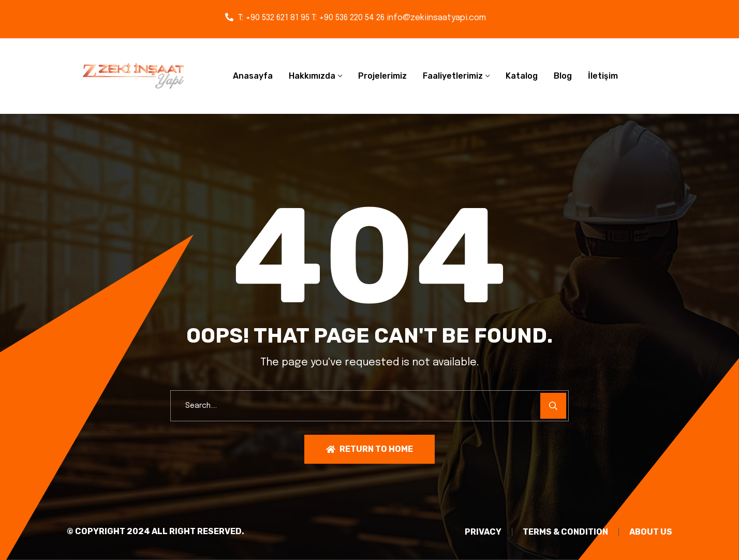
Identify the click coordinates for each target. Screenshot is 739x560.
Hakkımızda (312, 76)
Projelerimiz (382, 76)
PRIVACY (483, 532)
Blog (563, 76)
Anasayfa (253, 76)
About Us (651, 532)
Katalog (522, 76)
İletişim (603, 76)
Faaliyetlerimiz (453, 76)
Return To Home (370, 449)
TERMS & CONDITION (565, 532)
